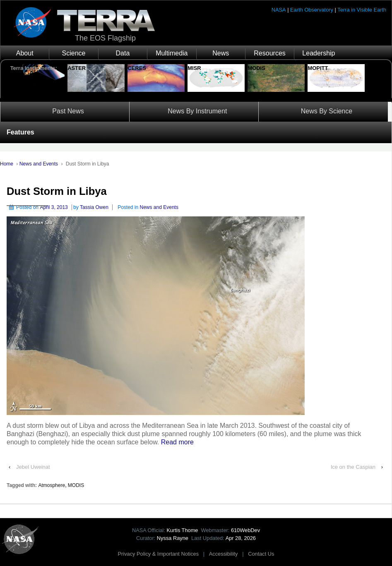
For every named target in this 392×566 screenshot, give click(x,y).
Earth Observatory (312, 10)
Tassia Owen (94, 207)
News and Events (39, 164)
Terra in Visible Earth (362, 10)
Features (20, 132)
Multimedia (172, 53)
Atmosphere (52, 485)
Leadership (319, 53)
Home (7, 164)
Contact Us (261, 554)
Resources (269, 53)
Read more (177, 442)
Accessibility (224, 554)
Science (74, 53)
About (25, 53)
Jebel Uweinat (33, 467)
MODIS (76, 485)
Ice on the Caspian (353, 467)
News (221, 53)
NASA (279, 10)
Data (123, 53)
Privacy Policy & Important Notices (159, 554)
